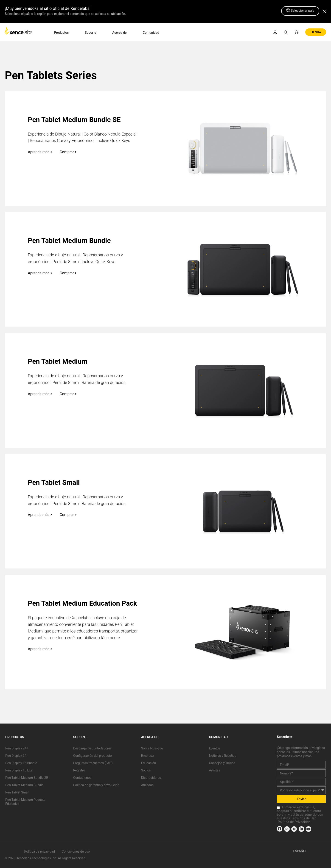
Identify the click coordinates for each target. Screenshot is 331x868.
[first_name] (301, 773)
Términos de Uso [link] (304, 818)
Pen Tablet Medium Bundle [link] (24, 785)
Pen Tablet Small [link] (17, 792)
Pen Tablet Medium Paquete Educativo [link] (25, 802)
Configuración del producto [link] (93, 756)
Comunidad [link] (151, 33)
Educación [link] (149, 763)
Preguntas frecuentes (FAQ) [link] (93, 763)
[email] (301, 765)
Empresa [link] (147, 756)
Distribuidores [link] (151, 778)
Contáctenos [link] (82, 778)
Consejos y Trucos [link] (222, 763)
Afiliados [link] (147, 785)
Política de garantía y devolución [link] (96, 785)
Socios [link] (146, 770)
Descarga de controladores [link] (93, 748)
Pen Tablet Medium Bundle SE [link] (27, 778)
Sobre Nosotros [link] (152, 748)
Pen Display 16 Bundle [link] (21, 763)
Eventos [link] (215, 748)
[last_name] (301, 782)
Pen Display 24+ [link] (17, 748)
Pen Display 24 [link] (16, 756)
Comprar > (68, 152)
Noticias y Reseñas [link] (222, 756)
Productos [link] (61, 33)
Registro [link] (79, 770)
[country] (301, 790)
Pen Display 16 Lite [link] (19, 770)
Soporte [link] (90, 33)
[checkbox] (278, 808)
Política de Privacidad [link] (294, 822)
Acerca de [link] (119, 33)
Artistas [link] (215, 770)
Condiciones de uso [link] (76, 851)
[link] (19, 32)
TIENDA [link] (316, 32)
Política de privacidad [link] (40, 851)
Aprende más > (40, 152)
